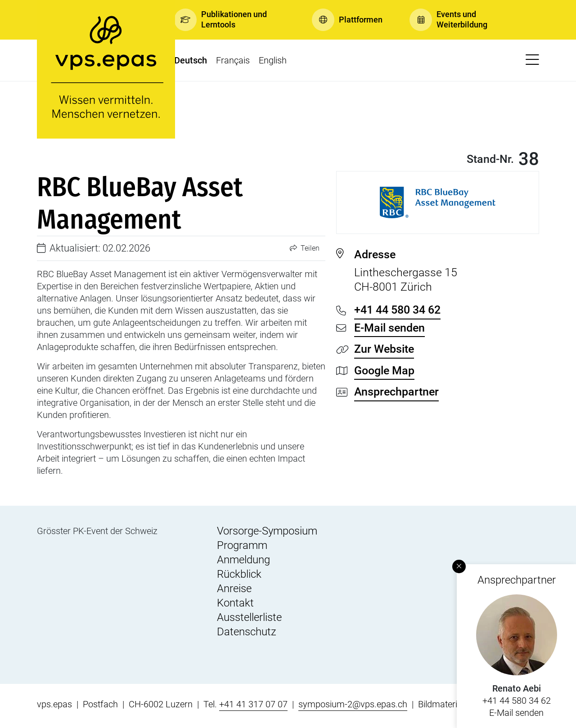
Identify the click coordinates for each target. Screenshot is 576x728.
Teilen (305, 248)
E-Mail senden (516, 713)
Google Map (384, 371)
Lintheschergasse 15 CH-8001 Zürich (447, 270)
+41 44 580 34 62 (517, 701)
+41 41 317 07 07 (253, 704)
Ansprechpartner (396, 392)
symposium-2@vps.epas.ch (353, 704)
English (273, 60)
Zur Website (384, 349)
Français (233, 60)
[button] (229, 20)
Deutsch (191, 60)
